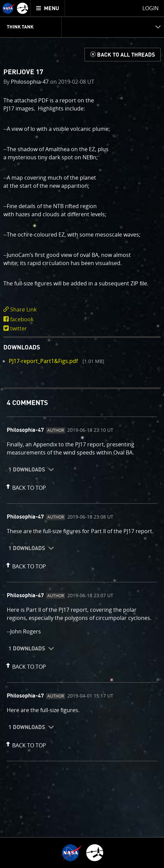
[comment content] (82, 449)
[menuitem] (48, 8)
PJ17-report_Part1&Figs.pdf (43, 361)
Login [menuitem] (150, 8)
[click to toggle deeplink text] (82, 310)
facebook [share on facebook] (22, 319)
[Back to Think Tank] (123, 55)
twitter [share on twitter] (19, 328)
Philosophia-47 (30, 82)
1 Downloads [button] (27, 470)
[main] (82, 434)
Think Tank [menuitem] (20, 27)
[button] (25, 486)
